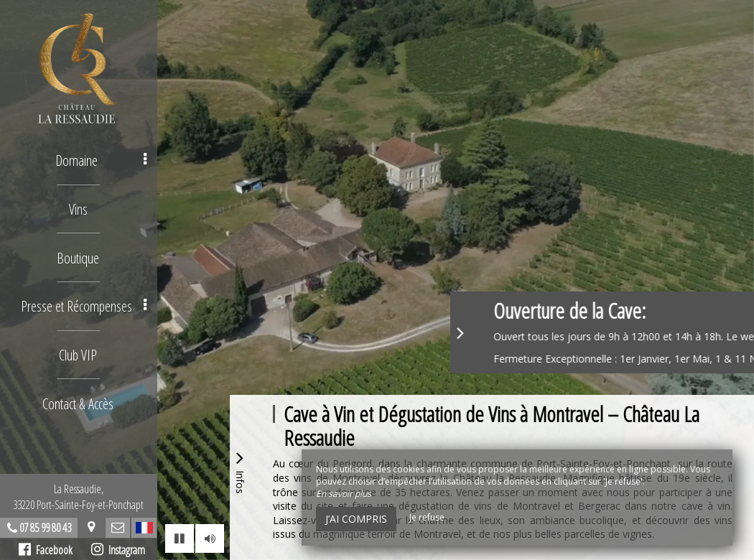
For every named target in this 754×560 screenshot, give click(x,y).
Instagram (119, 550)
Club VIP (79, 352)
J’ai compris (356, 519)
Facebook (46, 550)
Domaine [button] (103, 160)
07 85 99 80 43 (46, 528)
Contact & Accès (79, 400)
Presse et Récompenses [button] (85, 304)
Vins (79, 208)
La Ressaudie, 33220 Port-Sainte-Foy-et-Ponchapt (79, 497)
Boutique (79, 256)
